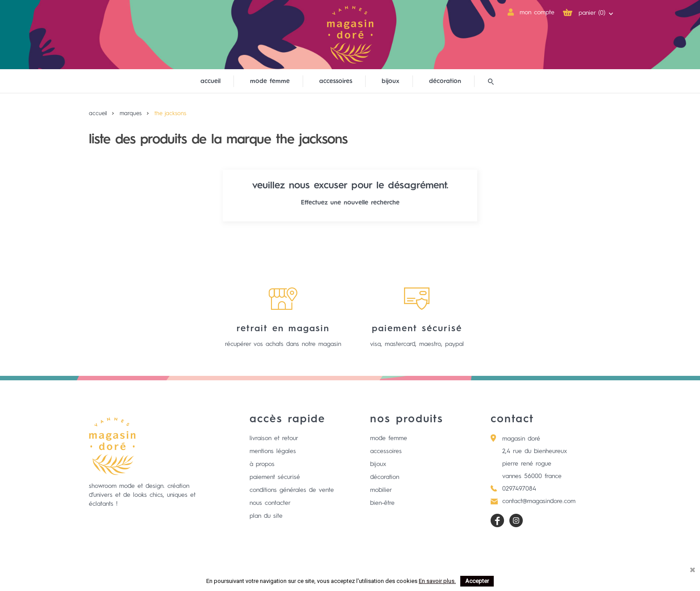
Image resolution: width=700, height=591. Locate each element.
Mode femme (389, 438)
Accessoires (386, 451)
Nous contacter (270, 503)
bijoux (391, 81)
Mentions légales (273, 451)
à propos (262, 464)
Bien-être (382, 503)
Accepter (477, 581)
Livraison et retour (274, 438)
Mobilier (381, 490)
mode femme (270, 81)
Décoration (385, 477)
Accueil (210, 81)
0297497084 (519, 489)
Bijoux (378, 464)
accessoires (336, 81)
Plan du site (266, 516)
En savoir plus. (437, 581)
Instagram (516, 520)
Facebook (497, 520)
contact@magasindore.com (539, 501)
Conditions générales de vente (292, 490)
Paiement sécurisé (275, 477)
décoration (445, 81)
